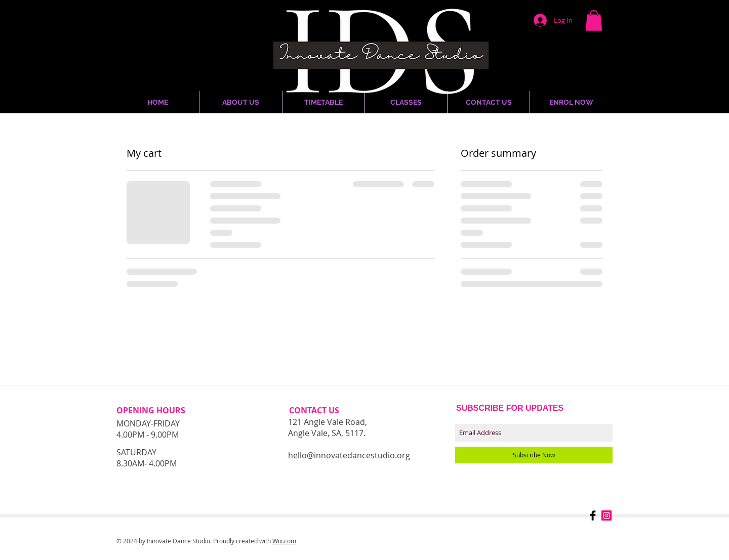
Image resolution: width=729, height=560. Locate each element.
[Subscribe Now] (534, 455)
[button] (594, 20)
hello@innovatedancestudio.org (349, 455)
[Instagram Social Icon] (606, 515)
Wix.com (284, 541)
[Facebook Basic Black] (593, 515)
